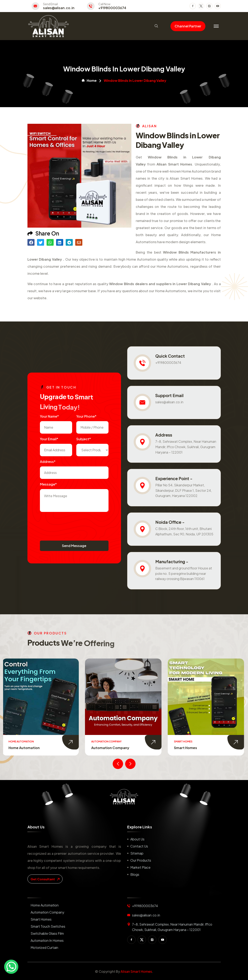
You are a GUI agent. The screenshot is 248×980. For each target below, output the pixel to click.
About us (137, 839)
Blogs (135, 874)
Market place (140, 867)
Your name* (49, 416)
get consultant (45, 879)
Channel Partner (188, 26)
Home (89, 81)
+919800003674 (112, 8)
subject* (84, 439)
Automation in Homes (47, 940)
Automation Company (111, 748)
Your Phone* (86, 416)
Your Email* (49, 439)
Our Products (141, 860)
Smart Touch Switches (48, 926)
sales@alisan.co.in (59, 8)
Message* (48, 484)
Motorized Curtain (44, 947)
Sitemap (137, 853)
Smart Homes (186, 748)
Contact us (139, 846)
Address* (48, 462)
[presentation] (72, 524)
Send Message (74, 546)
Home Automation (25, 748)
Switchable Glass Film (47, 933)
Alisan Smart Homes (136, 971)
